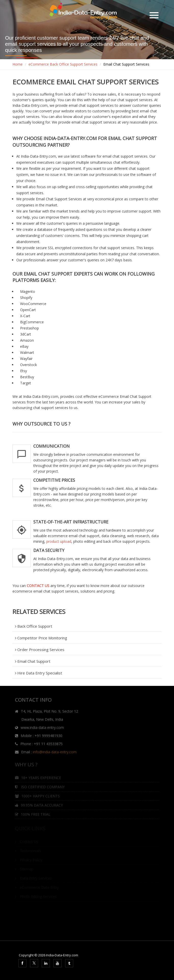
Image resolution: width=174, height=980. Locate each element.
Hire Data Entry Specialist (39, 673)
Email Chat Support (33, 661)
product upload (59, 541)
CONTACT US (38, 586)
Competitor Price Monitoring (41, 638)
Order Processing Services (40, 650)
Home (18, 64)
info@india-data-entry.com (55, 754)
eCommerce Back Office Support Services (63, 64)
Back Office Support (34, 626)
